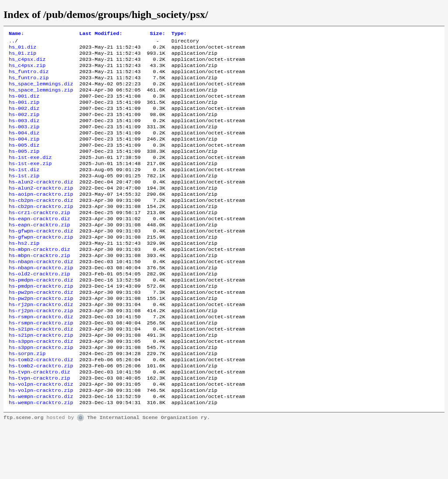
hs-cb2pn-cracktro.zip (41, 232)
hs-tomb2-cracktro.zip (41, 414)
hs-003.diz (24, 134)
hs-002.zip (24, 127)
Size (158, 34)
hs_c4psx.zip (27, 70)
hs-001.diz (24, 106)
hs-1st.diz (24, 190)
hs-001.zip (24, 113)
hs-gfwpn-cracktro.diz (41, 260)
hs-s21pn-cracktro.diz (41, 372)
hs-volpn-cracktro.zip (41, 442)
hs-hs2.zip (24, 274)
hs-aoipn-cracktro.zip (41, 218)
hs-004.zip (24, 155)
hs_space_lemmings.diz (41, 92)
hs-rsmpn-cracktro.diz (41, 358)
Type (179, 34)
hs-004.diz (24, 148)
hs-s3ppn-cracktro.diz (41, 386)
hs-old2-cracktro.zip (39, 309)
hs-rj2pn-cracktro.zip (41, 351)
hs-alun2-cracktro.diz (41, 204)
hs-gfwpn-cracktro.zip (41, 267)
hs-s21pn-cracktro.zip (41, 379)
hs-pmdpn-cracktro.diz (41, 316)
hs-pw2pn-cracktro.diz (41, 330)
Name (16, 34)
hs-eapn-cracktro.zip (39, 253)
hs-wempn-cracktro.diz (41, 449)
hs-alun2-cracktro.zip (41, 211)
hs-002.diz (24, 120)
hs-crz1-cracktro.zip (39, 239)
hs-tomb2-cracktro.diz (41, 407)
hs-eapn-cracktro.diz (39, 246)
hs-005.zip (24, 169)
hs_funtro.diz (29, 77)
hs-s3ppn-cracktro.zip (41, 393)
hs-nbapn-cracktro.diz (41, 295)
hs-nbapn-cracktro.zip (41, 302)
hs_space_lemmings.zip (41, 99)
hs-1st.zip (24, 197)
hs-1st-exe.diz (30, 176)
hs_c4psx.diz (27, 63)
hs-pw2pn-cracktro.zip (41, 337)
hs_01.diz (23, 49)
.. (12, 42)
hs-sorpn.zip (27, 400)
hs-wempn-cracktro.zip (41, 456)
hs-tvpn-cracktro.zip (39, 428)
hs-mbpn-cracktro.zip (39, 288)
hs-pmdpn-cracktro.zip (41, 323)
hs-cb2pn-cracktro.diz (41, 225)
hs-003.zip (24, 141)
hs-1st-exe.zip (30, 183)
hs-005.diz (24, 162)
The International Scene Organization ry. (149, 471)
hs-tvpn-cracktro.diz (39, 421)
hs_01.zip (23, 56)
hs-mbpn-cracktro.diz (39, 281)
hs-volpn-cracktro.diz (41, 435)
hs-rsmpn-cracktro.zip (41, 365)
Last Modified (101, 34)
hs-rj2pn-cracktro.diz (41, 344)
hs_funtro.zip (29, 85)
